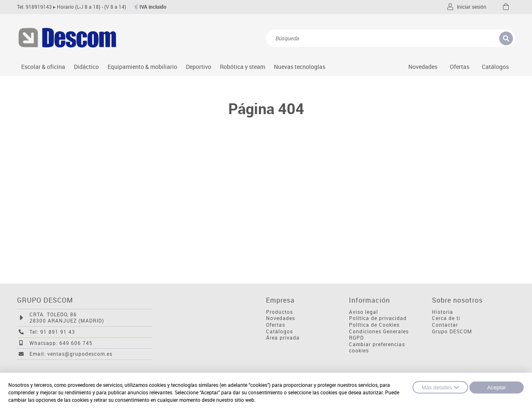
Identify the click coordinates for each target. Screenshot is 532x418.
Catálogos (495, 67)
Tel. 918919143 (34, 7)
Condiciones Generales (379, 331)
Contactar (445, 325)
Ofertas (276, 325)
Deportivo (199, 67)
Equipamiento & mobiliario (142, 67)
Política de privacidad (378, 318)
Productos (279, 312)
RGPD (356, 338)
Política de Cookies (374, 325)
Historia (443, 312)
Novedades (423, 67)
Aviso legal (364, 312)
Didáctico (86, 67)
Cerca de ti (446, 318)
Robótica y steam (243, 67)
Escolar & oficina (43, 67)
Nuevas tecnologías (300, 67)
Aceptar (497, 387)
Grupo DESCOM (452, 331)
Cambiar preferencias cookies (377, 348)
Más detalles (440, 387)
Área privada (283, 338)
